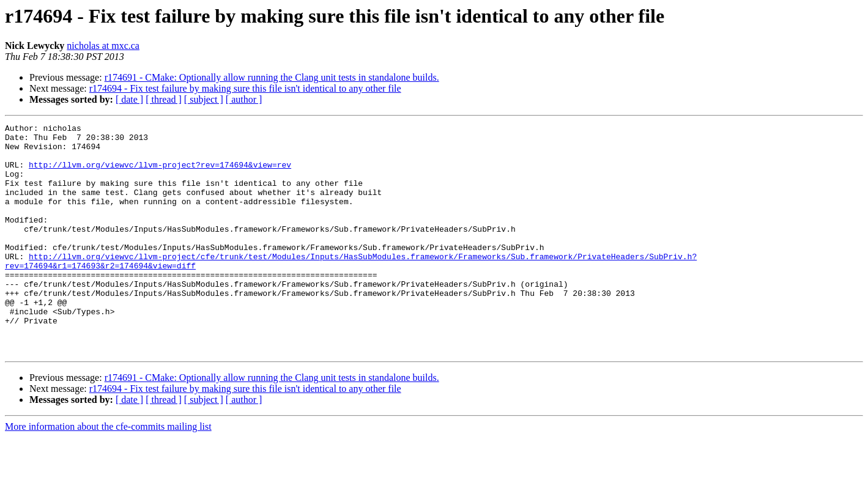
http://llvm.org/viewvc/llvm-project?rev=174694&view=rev (160, 174)
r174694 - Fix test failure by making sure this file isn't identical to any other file (245, 88)
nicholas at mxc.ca (103, 46)
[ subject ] (204, 99)
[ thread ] (164, 99)
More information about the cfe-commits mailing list (108, 472)
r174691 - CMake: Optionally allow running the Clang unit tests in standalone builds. (272, 77)
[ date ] (129, 99)
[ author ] (244, 99)
